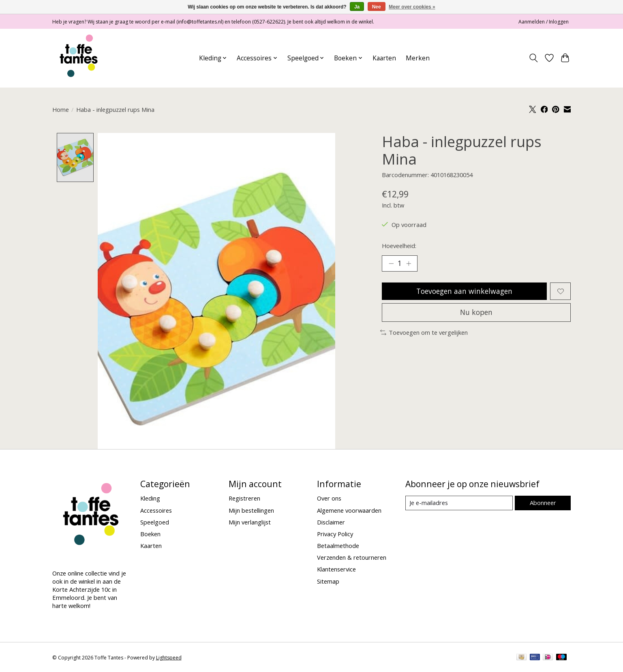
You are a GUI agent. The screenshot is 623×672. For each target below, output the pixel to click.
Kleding (150, 499)
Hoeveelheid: (399, 246)
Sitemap (328, 581)
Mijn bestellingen (251, 510)
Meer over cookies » (412, 7)
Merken (418, 58)
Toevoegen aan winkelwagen (464, 291)
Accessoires (156, 510)
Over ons (329, 499)
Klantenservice (336, 569)
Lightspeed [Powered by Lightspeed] (169, 658)
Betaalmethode (338, 546)
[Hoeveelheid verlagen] (391, 263)
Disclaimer (331, 522)
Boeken (150, 534)
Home (61, 109)
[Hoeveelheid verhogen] (409, 263)
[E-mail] (459, 503)
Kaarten (384, 58)
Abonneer (543, 503)
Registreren (244, 499)
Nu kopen (476, 312)
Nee (377, 7)
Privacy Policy (335, 534)
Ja (357, 7)
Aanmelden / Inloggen (544, 22)
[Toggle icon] (534, 58)
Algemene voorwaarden (349, 510)
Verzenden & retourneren (352, 558)
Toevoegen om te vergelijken (424, 332)
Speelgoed (155, 522)
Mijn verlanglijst (250, 522)
